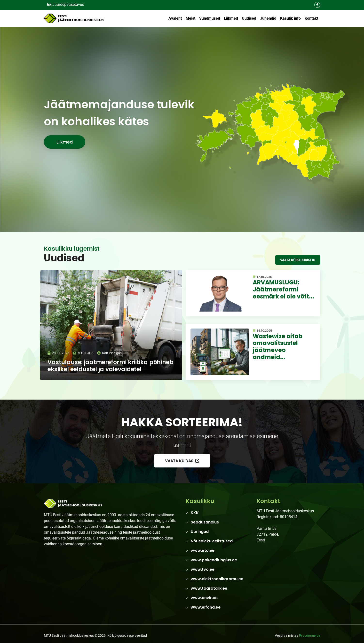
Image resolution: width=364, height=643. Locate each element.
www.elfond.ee (206, 607)
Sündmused (210, 18)
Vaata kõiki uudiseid (298, 260)
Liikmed (231, 18)
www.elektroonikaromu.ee (217, 579)
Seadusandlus (205, 522)
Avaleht (175, 18)
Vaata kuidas (182, 461)
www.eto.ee (203, 551)
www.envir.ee (204, 598)
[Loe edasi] (111, 325)
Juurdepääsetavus (66, 4)
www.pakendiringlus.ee (214, 560)
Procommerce (310, 635)
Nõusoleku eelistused (212, 541)
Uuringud (200, 532)
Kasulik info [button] (290, 18)
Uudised (249, 18)
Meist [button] (190, 18)
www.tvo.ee (203, 569)
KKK (195, 513)
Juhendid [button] (268, 18)
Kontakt (311, 18)
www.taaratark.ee (209, 588)
